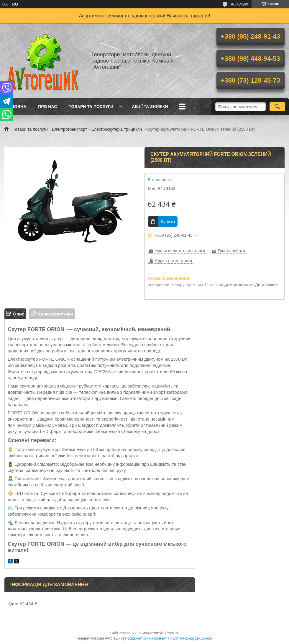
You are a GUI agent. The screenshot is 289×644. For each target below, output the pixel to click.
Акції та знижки (150, 107)
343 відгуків (239, 4)
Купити (168, 222)
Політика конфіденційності (192, 638)
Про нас (47, 107)
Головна (16, 107)
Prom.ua (172, 633)
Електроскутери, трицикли (117, 129)
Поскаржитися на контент (146, 638)
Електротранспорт (69, 129)
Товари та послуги (91, 107)
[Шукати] (277, 107)
